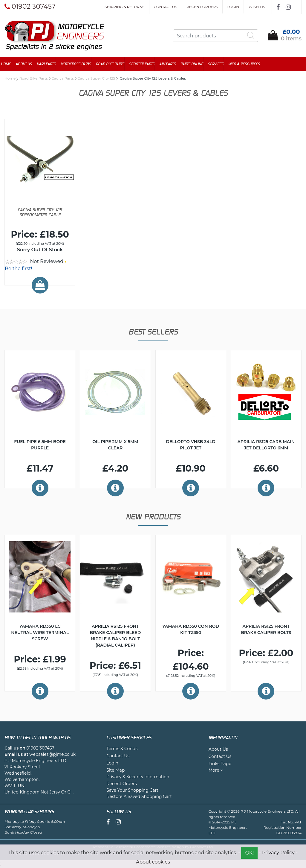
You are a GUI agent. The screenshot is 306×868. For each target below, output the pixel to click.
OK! (249, 853)
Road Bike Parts (114, 64)
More (216, 771)
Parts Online (195, 64)
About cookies (153, 862)
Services (219, 64)
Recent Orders (202, 7)
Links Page (220, 764)
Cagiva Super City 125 (96, 79)
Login (233, 7)
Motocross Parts (79, 64)
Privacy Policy (278, 853)
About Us (27, 64)
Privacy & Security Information (138, 777)
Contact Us (166, 7)
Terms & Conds (122, 749)
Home (9, 64)
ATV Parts (171, 64)
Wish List (258, 7)
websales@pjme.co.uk (52, 755)
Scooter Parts (145, 64)
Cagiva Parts (63, 79)
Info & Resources (248, 64)
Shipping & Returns (124, 7)
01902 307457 (40, 749)
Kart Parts (50, 64)
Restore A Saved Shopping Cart (139, 797)
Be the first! (19, 269)
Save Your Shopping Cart (132, 791)
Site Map (115, 771)
